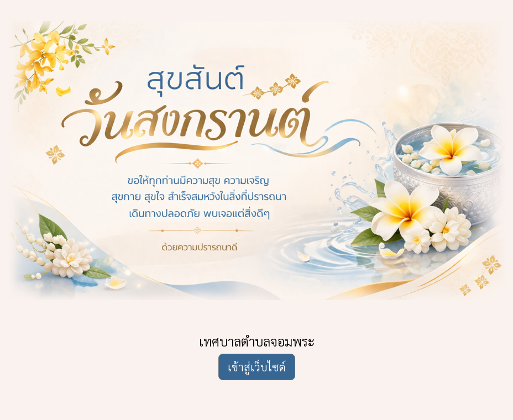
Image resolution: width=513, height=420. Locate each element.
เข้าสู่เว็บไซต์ (257, 367)
